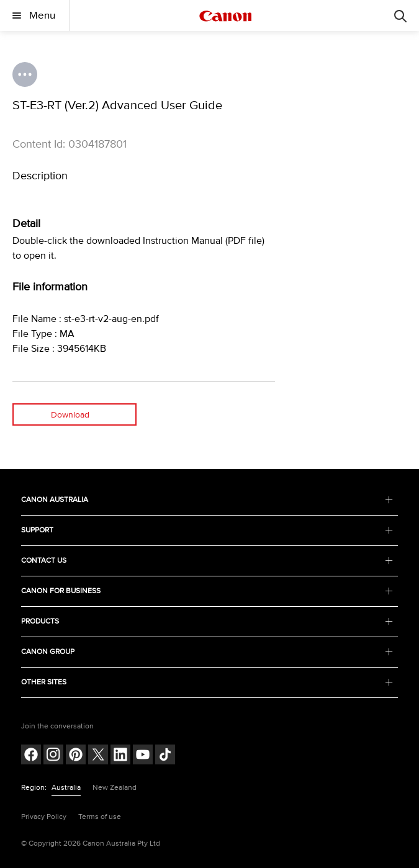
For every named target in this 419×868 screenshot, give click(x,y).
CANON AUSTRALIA (207, 500)
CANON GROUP (207, 652)
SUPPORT (207, 530)
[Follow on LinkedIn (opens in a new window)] (120, 756)
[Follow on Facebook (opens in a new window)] (31, 756)
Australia (66, 788)
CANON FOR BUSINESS (207, 591)
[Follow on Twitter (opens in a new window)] (98, 756)
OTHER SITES (207, 682)
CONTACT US (207, 561)
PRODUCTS (207, 621)
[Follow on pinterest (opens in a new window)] (76, 756)
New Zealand (115, 788)
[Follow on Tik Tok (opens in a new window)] (165, 756)
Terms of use (100, 817)
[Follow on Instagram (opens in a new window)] (53, 756)
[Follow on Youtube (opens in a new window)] (143, 756)
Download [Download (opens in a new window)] (70, 415)
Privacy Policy (44, 817)
